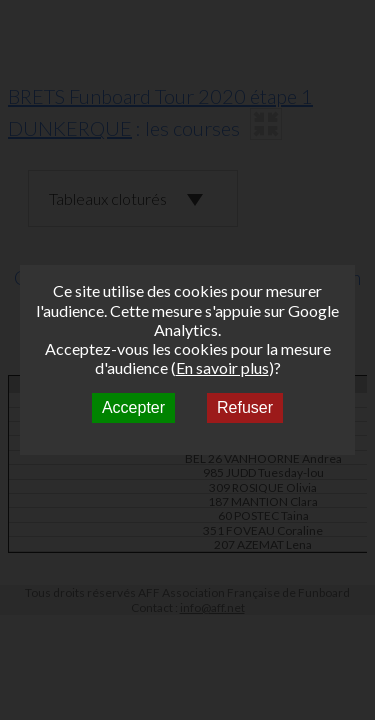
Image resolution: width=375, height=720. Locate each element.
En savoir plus (222, 367)
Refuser (245, 407)
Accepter (133, 407)
